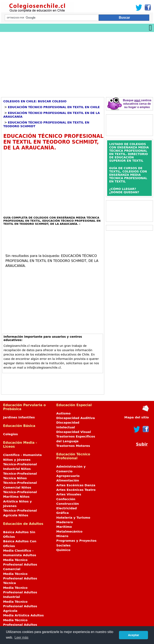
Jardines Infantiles (19, 417)
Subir (142, 444)
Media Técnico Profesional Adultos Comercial (20, 565)
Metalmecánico (69, 532)
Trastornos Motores (73, 446)
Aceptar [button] (133, 635)
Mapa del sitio (137, 417)
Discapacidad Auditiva (76, 418)
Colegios (10, 434)
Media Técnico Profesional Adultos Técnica (20, 579)
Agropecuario (68, 476)
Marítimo (64, 527)
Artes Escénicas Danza (76, 485)
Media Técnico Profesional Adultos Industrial (20, 592)
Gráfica (63, 513)
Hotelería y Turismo (73, 518)
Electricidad (67, 508)
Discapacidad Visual (74, 432)
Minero (62, 536)
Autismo (64, 413)
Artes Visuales (69, 494)
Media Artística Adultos (23, 615)
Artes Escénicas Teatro (76, 490)
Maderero (65, 522)
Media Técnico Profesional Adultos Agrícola (20, 606)
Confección (66, 499)
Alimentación (68, 480)
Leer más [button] (21, 637)
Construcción (68, 504)
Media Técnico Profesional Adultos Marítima (20, 625)
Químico (63, 550)
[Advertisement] (77, 63)
